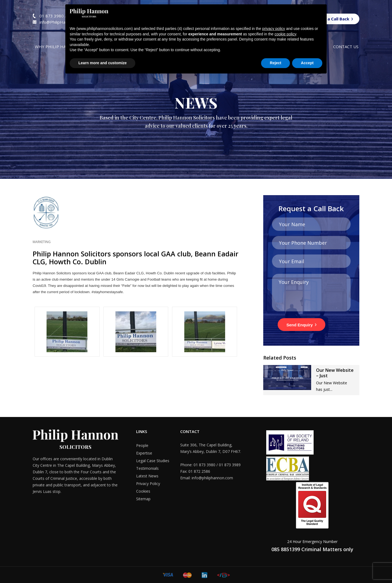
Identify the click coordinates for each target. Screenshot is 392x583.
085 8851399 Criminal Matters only (312, 549)
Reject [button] (275, 63)
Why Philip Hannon (56, 47)
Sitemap (143, 499)
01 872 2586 (199, 471)
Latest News (147, 476)
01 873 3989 (230, 465)
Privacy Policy (148, 484)
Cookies (143, 491)
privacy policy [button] (274, 29)
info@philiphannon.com (212, 478)
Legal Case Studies (153, 461)
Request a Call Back (329, 19)
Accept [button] (307, 63)
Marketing (42, 242)
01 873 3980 (52, 16)
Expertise (144, 453)
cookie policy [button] (285, 34)
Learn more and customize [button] (102, 63)
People (142, 445)
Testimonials (147, 468)
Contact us (346, 47)
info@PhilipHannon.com (61, 22)
